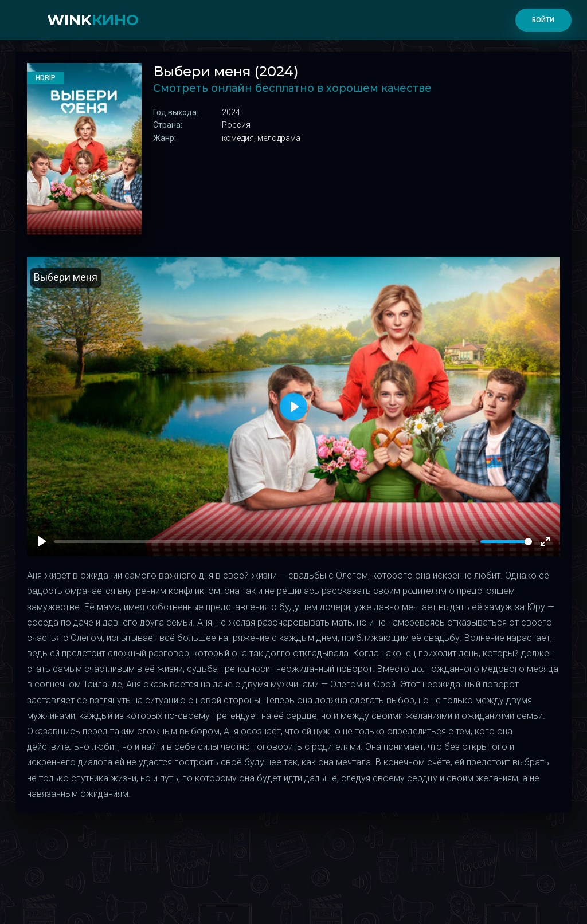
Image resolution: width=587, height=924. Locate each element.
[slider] (506, 542)
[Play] (42, 541)
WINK (93, 20)
